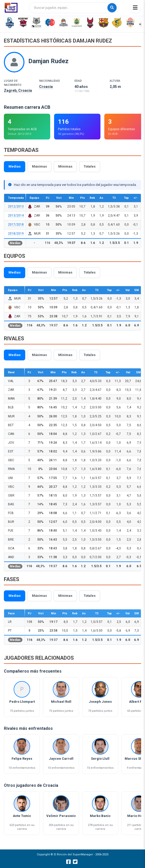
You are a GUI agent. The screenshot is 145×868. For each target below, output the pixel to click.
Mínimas (65, 166)
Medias (15, 166)
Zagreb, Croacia (18, 90)
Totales (90, 166)
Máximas (39, 166)
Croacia (46, 87)
